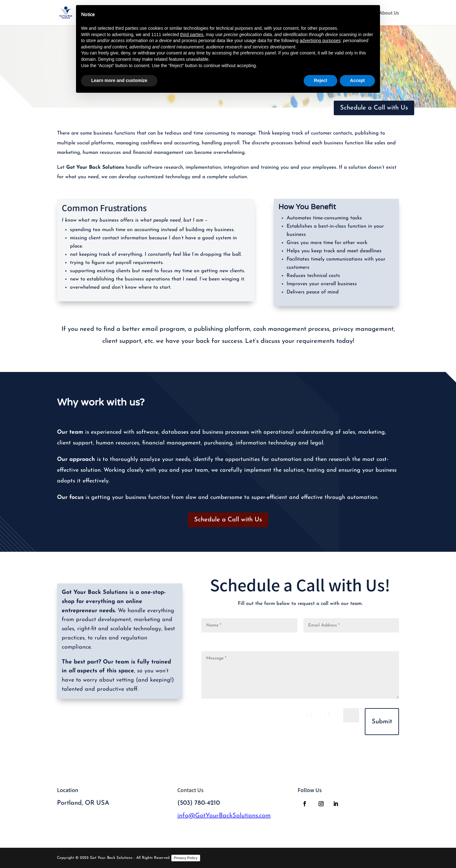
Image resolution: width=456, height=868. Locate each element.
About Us (389, 13)
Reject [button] (320, 80)
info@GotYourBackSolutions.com (224, 816)
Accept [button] (357, 80)
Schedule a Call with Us (374, 108)
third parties (192, 35)
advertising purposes (320, 41)
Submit (382, 722)
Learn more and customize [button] (119, 80)
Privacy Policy (186, 858)
